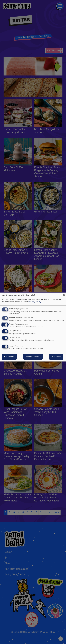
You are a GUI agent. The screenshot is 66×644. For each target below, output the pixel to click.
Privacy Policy (35, 302)
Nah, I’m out (9, 357)
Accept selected (33, 357)
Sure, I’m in (56, 357)
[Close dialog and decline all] (64, 294)
